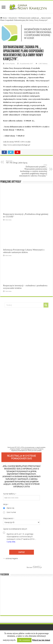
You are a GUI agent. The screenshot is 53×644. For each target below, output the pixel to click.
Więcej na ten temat (41, 640)
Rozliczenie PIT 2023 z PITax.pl (17, 447)
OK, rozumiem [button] (24, 640)
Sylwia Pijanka (10, 63)
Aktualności (13, 18)
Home (4, 18)
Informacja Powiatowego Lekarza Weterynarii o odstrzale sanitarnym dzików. (24, 251)
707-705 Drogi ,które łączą (20, 162)
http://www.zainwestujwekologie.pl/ (17, 145)
